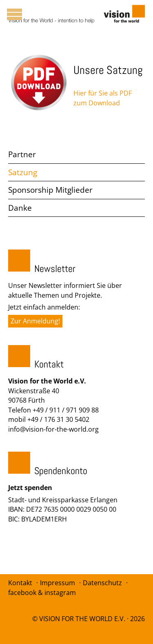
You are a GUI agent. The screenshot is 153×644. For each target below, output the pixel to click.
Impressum (58, 583)
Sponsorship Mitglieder (50, 190)
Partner (22, 154)
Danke (20, 208)
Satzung (23, 172)
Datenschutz (102, 583)
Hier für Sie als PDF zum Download (103, 98)
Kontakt (20, 583)
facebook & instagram (42, 593)
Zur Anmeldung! (35, 321)
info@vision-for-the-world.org (53, 429)
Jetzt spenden (30, 488)
